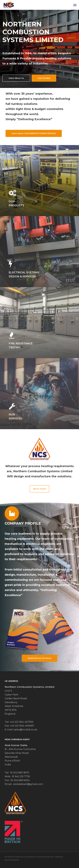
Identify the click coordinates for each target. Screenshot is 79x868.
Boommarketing (12, 860)
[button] (75, 5)
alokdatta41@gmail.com (28, 784)
